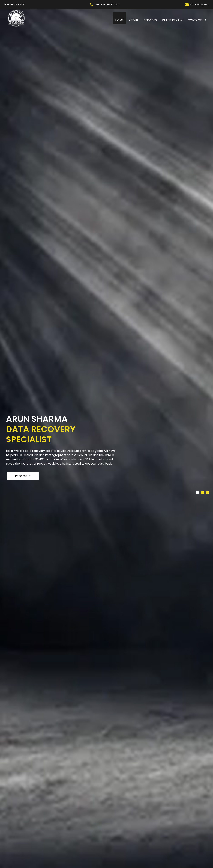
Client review (172, 20)
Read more (23, 476)
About (134, 20)
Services (150, 20)
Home (121, 20)
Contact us (197, 20)
